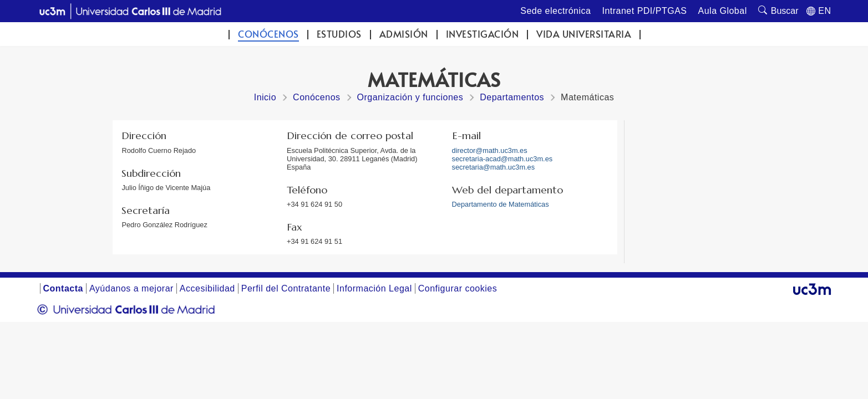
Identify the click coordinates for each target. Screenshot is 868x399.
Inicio (265, 97)
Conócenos (268, 34)
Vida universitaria (584, 34)
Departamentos (512, 97)
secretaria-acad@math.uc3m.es (502, 159)
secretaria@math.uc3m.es (494, 167)
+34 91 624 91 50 (314, 204)
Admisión (404, 34)
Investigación (483, 34)
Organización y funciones (410, 97)
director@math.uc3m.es (490, 150)
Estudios (339, 34)
